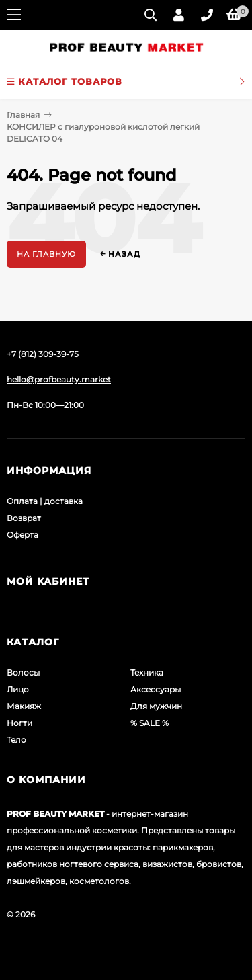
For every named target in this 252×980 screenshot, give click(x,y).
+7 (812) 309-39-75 (43, 354)
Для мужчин (156, 706)
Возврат (24, 518)
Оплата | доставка (45, 501)
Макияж (24, 706)
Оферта (23, 535)
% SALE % (150, 723)
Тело (16, 740)
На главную (46, 254)
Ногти (19, 723)
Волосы (23, 672)
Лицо (18, 689)
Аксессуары (156, 689)
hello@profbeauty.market (59, 379)
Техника (147, 672)
